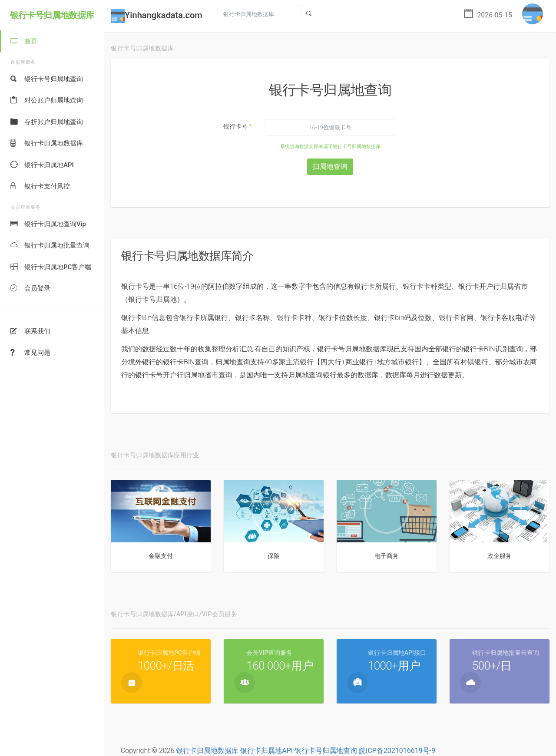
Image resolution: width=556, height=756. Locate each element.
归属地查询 (330, 167)
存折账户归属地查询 (47, 122)
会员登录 (30, 289)
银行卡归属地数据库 (47, 144)
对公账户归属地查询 (47, 101)
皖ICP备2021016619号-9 (397, 751)
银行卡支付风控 (40, 187)
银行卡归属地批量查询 (50, 246)
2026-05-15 (488, 14)
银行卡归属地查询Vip (48, 224)
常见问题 (30, 353)
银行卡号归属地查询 (47, 79)
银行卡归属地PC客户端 (51, 267)
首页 (24, 41)
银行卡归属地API (42, 165)
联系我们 (30, 332)
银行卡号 (238, 126)
